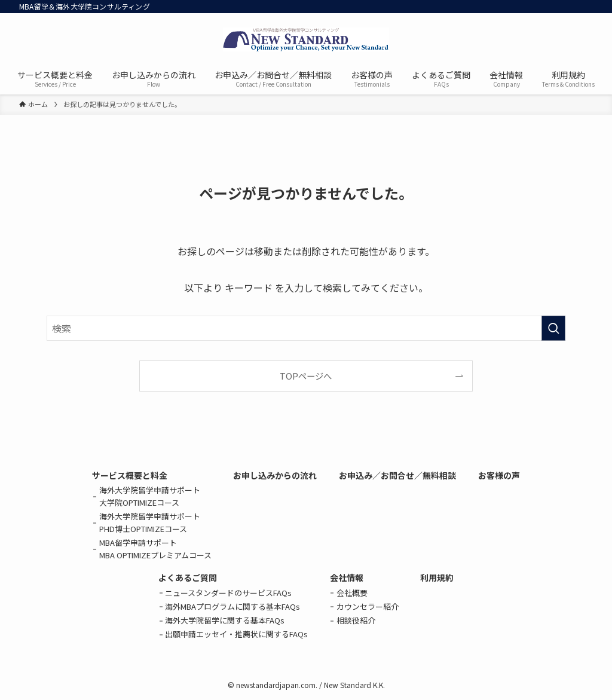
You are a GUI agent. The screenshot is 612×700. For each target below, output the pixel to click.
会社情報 (347, 577)
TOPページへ (306, 376)
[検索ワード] (306, 328)
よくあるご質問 (188, 577)
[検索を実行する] (553, 328)
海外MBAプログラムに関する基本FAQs (232, 606)
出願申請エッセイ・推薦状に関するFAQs (236, 634)
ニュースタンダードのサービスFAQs (228, 593)
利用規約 (437, 577)
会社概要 (352, 593)
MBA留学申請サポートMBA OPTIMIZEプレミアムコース (155, 549)
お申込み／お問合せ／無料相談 (397, 475)
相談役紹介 (356, 620)
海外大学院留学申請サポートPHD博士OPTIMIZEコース (150, 522)
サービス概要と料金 (130, 475)
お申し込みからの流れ (275, 475)
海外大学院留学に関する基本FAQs (225, 620)
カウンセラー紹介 (368, 606)
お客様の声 (499, 475)
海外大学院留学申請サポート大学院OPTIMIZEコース (150, 496)
